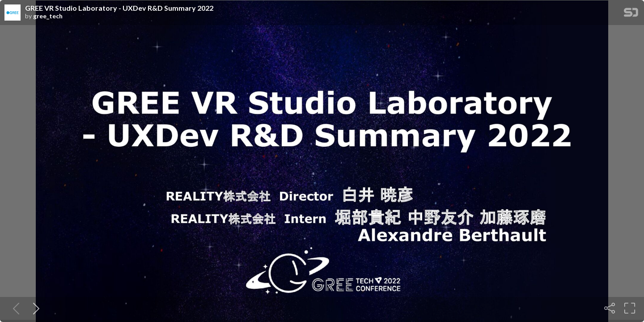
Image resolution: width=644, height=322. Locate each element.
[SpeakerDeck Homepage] (631, 14)
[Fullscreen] (630, 308)
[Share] (610, 308)
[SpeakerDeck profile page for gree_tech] (13, 13)
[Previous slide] (14, 308)
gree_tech (48, 16)
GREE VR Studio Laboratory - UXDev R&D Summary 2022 (119, 8)
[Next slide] (34, 308)
